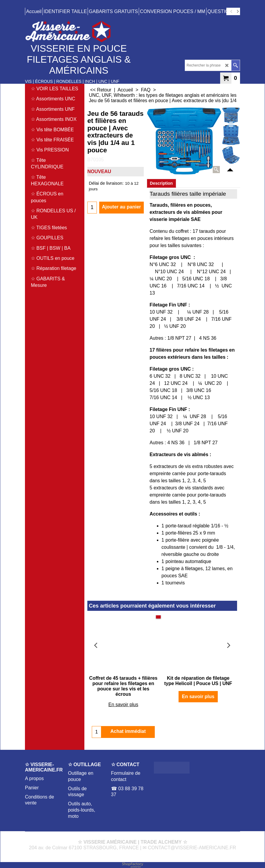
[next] (237, 12)
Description (161, 183)
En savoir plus (123, 705)
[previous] (231, 12)
